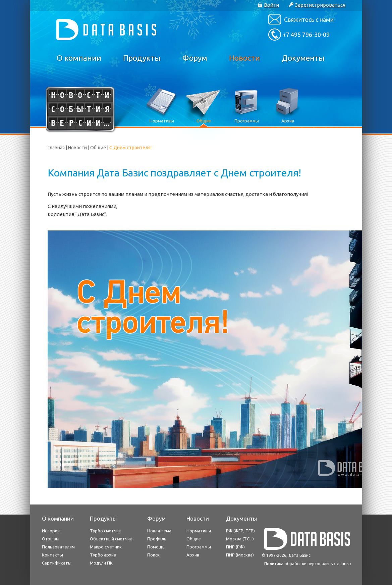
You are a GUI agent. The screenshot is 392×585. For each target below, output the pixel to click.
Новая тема (159, 531)
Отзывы (51, 539)
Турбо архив (103, 555)
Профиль (157, 539)
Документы (303, 58)
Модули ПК (101, 563)
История (51, 531)
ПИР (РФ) (235, 547)
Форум (195, 58)
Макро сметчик (106, 547)
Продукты (142, 58)
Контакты (52, 555)
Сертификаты (57, 563)
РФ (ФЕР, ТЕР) (240, 531)
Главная (56, 148)
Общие (98, 148)
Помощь (156, 547)
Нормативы (199, 531)
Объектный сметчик (111, 539)
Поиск (153, 555)
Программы (199, 547)
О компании (79, 58)
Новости (244, 58)
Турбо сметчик (105, 531)
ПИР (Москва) (240, 555)
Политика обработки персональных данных (308, 564)
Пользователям (58, 547)
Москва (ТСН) (240, 539)
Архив (193, 555)
